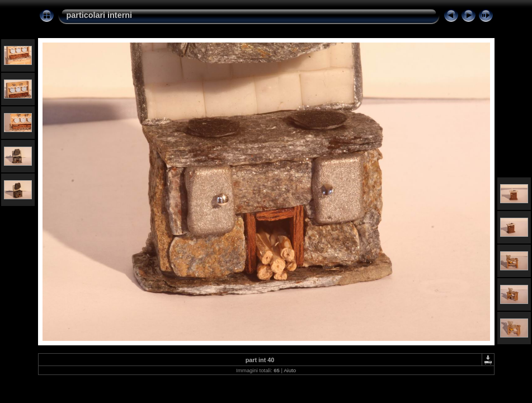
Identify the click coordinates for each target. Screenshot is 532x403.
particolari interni (100, 15)
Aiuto (290, 370)
